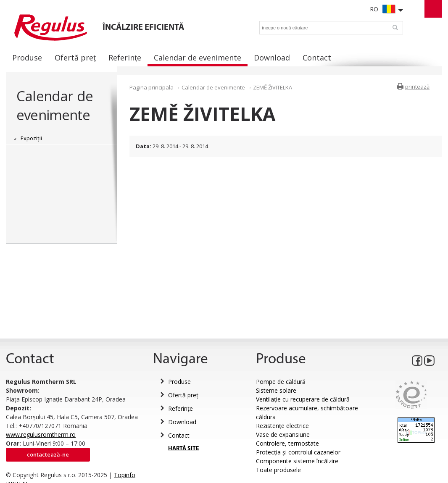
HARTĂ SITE (183, 449)
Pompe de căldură (281, 382)
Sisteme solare (276, 390)
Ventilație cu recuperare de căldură (303, 399)
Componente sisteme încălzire (297, 461)
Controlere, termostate (287, 443)
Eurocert (411, 395)
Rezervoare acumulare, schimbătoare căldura (307, 412)
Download (182, 422)
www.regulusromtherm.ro (41, 434)
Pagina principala (152, 87)
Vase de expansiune (283, 434)
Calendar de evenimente (55, 105)
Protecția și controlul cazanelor (298, 452)
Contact (179, 435)
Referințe (181, 408)
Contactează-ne (48, 454)
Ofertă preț (183, 395)
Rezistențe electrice (282, 426)
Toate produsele (278, 470)
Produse (179, 382)
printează (417, 87)
